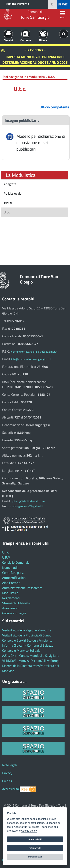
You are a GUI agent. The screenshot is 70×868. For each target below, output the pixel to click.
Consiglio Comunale (16, 562)
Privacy (7, 773)
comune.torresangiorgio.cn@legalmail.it (34, 352)
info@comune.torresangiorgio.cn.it (31, 359)
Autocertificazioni (14, 578)
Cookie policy (29, 831)
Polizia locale (12, 193)
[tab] (36, 120)
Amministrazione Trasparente (22, 588)
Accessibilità (11, 789)
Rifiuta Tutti (35, 848)
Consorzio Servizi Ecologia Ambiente (27, 640)
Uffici (6, 552)
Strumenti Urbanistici (17, 603)
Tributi (7, 203)
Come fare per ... (13, 573)
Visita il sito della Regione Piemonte (27, 630)
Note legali (9, 765)
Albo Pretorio (11, 583)
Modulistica (10, 593)
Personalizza (35, 857)
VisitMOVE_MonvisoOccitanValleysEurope (31, 661)
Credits (7, 781)
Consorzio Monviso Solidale (21, 651)
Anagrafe (10, 184)
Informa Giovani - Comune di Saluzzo (28, 645)
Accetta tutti (35, 839)
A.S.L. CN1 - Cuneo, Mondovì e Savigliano (31, 656)
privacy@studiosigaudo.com (28, 501)
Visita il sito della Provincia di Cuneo (27, 635)
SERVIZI (63, 4)
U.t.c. (7, 212)
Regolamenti (11, 598)
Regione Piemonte (17, 4)
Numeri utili (10, 568)
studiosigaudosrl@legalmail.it (26, 506)
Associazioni (11, 608)
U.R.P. (6, 557)
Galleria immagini (14, 613)
